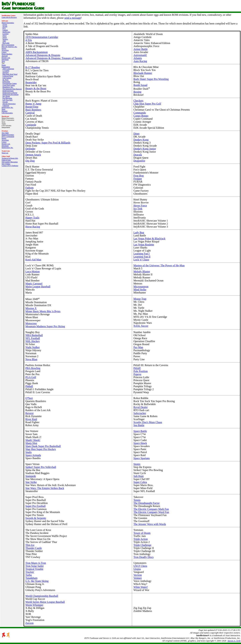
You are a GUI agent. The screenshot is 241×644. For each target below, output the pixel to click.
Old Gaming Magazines (10, 162)
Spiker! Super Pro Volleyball (41, 467)
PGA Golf (31, 377)
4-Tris (29, 40)
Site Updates (6, 164)
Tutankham (31, 578)
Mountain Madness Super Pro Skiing (45, 326)
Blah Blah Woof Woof (10, 74)
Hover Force (140, 206)
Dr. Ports (6, 80)
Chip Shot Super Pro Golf (147, 104)
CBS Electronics (7, 113)
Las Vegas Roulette (144, 245)
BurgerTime (32, 107)
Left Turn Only (8, 100)
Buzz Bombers (33, 110)
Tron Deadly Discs (143, 557)
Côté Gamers (7, 78)
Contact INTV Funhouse (10, 166)
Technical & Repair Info (10, 158)
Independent (6, 67)
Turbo (29, 575)
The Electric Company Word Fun (151, 512)
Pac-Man (138, 347)
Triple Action (140, 539)
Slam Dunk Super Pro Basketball (43, 446)
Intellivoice (6, 32)
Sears (4, 109)
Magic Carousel (34, 284)
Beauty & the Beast (36, 88)
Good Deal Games (9, 85)
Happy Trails (32, 218)
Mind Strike (140, 290)
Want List (5, 153)
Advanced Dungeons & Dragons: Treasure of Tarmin (54, 58)
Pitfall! (137, 368)
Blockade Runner (143, 73)
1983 (4, 41)
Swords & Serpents (36, 518)
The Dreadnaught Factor (146, 503)
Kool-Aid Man (33, 260)
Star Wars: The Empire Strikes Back (45, 488)
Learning (6, 34)
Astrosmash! (140, 55)
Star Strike (31, 482)
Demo (4, 65)
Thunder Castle (34, 548)
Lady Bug (139, 232)
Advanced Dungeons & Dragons (43, 55)
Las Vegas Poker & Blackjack (149, 239)
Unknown (6, 105)
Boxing (137, 92)
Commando (140, 113)
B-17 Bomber (33, 67)
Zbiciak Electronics (9, 104)
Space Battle (140, 431)
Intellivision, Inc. (7, 107)
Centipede (31, 125)
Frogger (138, 179)
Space (5, 36)
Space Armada (33, 455)
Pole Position (140, 371)
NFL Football (33, 338)
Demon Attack (33, 155)
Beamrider (31, 82)
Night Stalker (33, 347)
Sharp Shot (31, 443)
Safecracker (140, 413)
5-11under (6, 71)
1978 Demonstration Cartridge (42, 37)
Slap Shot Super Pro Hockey (41, 449)
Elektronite (6, 82)
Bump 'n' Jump (33, 104)
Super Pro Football (36, 506)
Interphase (5, 59)
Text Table (5, 133)
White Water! (141, 587)
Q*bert (29, 398)
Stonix (137, 464)
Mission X (31, 308)
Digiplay (5, 111)
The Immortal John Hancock (12, 89)
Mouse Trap (140, 299)
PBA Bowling (33, 368)
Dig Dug (30, 161)
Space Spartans (142, 458)
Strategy (5, 39)
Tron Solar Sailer (35, 566)
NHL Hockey (33, 341)
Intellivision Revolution (10, 94)
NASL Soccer (141, 326)
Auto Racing (140, 61)
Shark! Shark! (33, 440)
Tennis (137, 500)
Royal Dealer (140, 407)
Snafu (29, 452)
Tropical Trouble (34, 569)
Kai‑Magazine (7, 98)
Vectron (138, 575)
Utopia (137, 569)
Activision (5, 50)
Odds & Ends (6, 160)
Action (5, 25)
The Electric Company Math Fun (151, 509)
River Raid (31, 419)
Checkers (138, 101)
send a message (73, 18)
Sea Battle (139, 425)
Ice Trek (138, 209)
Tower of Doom (142, 533)
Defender (30, 149)
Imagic (4, 48)
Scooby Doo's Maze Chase (148, 422)
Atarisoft (5, 56)
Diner (136, 134)
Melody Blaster (142, 271)
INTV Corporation (8, 45)
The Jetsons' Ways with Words (150, 524)
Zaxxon (30, 623)
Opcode (5, 102)
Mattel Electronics (8, 23)
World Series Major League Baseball (45, 602)
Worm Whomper (34, 605)
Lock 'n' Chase (141, 260)
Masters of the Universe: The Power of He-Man (159, 265)
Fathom (30, 188)
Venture (138, 578)
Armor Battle (140, 49)
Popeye (137, 374)
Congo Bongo (141, 116)
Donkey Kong (141, 140)
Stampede (31, 476)
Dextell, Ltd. (6, 58)
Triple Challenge (142, 545)
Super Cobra (140, 482)
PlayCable (6, 43)
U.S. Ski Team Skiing (37, 581)
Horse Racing (33, 227)
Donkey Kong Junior (145, 149)
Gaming (5, 30)
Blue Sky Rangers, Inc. (9, 47)
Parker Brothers (7, 54)
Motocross (31, 323)
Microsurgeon (141, 287)
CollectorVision (8, 76)
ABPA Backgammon (37, 52)
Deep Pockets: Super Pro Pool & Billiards (48, 143)
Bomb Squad (140, 85)
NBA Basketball (34, 335)
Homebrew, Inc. (8, 87)
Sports (5, 37)
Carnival (30, 113)
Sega (3, 61)
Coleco (4, 52)
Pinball (29, 386)
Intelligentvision (8, 91)
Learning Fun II (142, 257)
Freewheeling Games (10, 83)
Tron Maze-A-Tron (36, 563)
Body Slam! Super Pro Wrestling (151, 79)
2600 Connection (8, 69)
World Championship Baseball (42, 596)
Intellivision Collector (10, 93)
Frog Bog (138, 176)
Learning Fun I (141, 254)
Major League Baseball (38, 287)
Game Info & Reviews (9, 17)
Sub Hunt (138, 476)
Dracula (138, 155)
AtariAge (5, 72)
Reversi (30, 413)
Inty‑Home (6, 96)
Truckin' (30, 572)
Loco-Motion (33, 271)
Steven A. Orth (234, 641)
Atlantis (138, 58)
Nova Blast (31, 359)
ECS (4, 28)
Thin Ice (30, 545)
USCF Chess (140, 566)
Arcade (5, 26)
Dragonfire (139, 161)
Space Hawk (140, 443)
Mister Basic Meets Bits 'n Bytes (43, 311)
